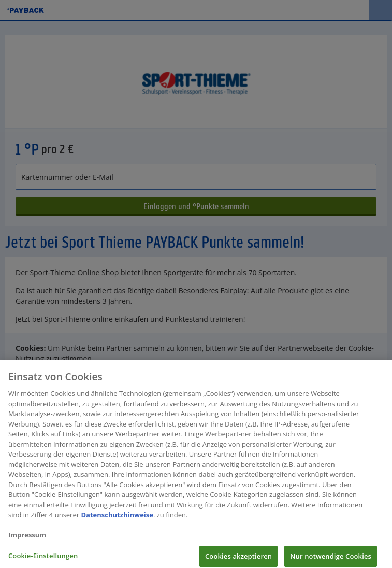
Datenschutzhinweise (117, 518)
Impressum (27, 538)
